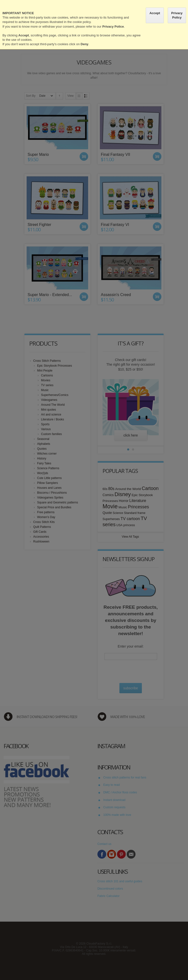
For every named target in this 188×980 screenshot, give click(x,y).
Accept (155, 13)
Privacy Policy (177, 15)
